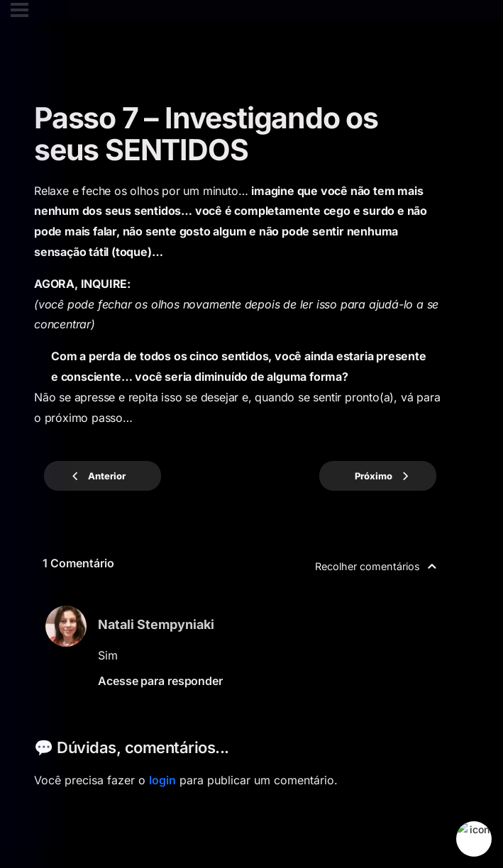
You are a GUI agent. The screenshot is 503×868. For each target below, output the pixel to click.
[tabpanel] (240, 305)
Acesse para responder (160, 681)
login (162, 780)
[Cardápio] (20, 10)
